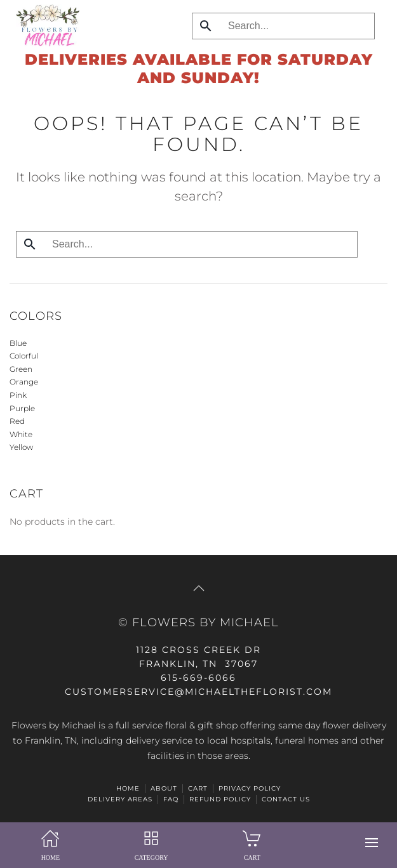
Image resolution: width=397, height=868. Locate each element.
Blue (18, 343)
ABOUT (164, 788)
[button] (372, 843)
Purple (22, 408)
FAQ (171, 799)
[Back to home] (44, 25)
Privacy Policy (250, 788)
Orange (24, 382)
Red (17, 421)
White (21, 434)
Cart (198, 788)
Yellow (21, 447)
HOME (128, 788)
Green (21, 369)
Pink (18, 395)
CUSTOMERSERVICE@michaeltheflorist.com (198, 692)
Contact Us (286, 799)
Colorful (24, 356)
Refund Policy (220, 799)
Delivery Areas (120, 799)
